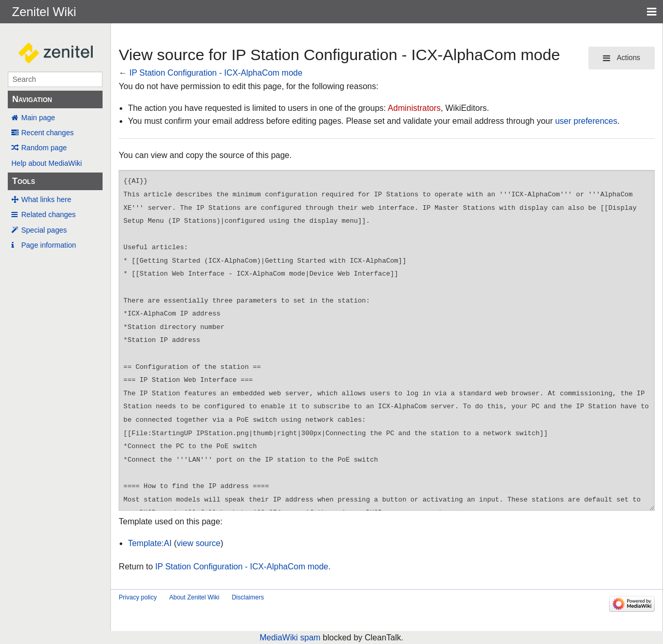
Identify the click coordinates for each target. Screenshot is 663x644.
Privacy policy (138, 597)
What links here (46, 199)
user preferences (586, 121)
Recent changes (47, 133)
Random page (44, 148)
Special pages (44, 230)
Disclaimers (248, 597)
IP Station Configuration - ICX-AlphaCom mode (216, 73)
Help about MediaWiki (47, 163)
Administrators (414, 108)
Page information (49, 245)
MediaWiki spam (290, 638)
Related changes (48, 214)
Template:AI (150, 543)
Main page (38, 118)
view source (198, 543)
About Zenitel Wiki (194, 597)
